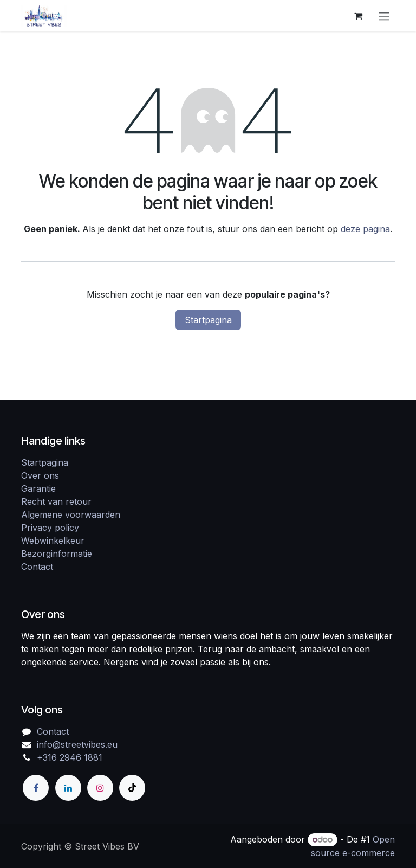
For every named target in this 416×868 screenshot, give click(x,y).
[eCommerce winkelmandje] (358, 16)
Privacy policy (50, 528)
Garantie (38, 488)
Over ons (40, 475)
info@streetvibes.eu (77, 744)
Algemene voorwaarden (71, 515)
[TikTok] (132, 788)
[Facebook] (36, 788)
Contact (37, 567)
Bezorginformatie (57, 554)
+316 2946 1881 (70, 757)
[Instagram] (100, 788)
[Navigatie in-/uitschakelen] (384, 16)
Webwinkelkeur (53, 541)
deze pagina (365, 229)
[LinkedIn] (68, 788)
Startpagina (208, 320)
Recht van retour (56, 501)
